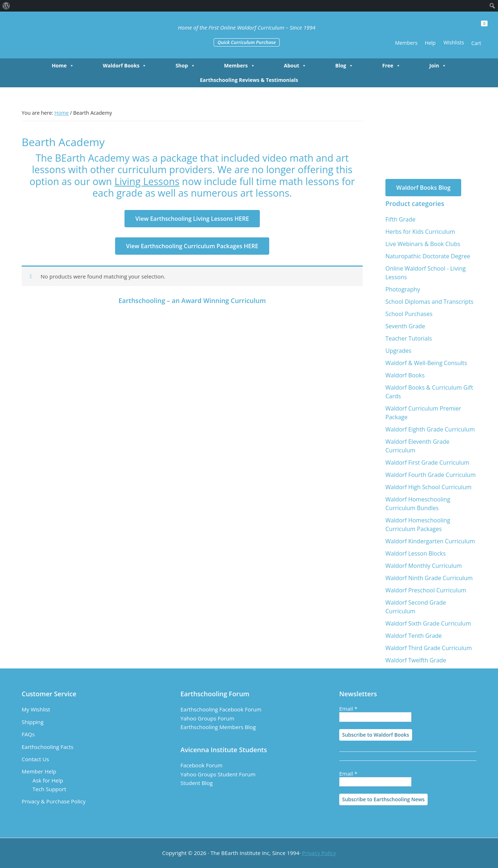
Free (391, 66)
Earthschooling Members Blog (218, 727)
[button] (386, 32)
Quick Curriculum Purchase (247, 42)
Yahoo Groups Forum (207, 718)
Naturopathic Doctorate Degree (428, 256)
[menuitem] (6, 6)
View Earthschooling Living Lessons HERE (192, 219)
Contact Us (35, 759)
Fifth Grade (400, 219)
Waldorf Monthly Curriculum (424, 566)
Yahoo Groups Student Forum (218, 774)
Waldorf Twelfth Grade (416, 660)
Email (348, 709)
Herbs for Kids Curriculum (420, 232)
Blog (344, 66)
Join (438, 66)
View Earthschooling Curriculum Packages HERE (192, 246)
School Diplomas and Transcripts (429, 302)
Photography (403, 289)
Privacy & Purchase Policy (54, 801)
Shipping (33, 722)
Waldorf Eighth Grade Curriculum (430, 429)
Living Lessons (147, 181)
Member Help (39, 771)
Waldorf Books (125, 66)
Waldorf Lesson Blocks (416, 553)
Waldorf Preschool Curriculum (426, 590)
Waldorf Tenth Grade (414, 636)
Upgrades (398, 351)
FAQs (28, 734)
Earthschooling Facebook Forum (221, 709)
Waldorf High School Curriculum (429, 487)
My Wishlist (36, 709)
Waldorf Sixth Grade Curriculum (428, 623)
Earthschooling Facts (48, 747)
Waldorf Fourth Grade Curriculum (431, 475)
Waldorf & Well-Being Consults (426, 363)
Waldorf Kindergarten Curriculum (430, 541)
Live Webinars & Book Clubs (423, 244)
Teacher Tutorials (409, 338)
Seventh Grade (405, 326)
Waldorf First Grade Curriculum (427, 463)
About (295, 66)
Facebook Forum (202, 765)
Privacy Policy (319, 853)
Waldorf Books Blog (423, 188)
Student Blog (196, 783)
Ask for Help (48, 780)
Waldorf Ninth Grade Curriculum (429, 578)
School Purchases (409, 314)
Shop (185, 66)
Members (240, 66)
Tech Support (49, 789)
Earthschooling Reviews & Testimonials (249, 80)
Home (63, 66)
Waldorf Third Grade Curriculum (429, 648)
